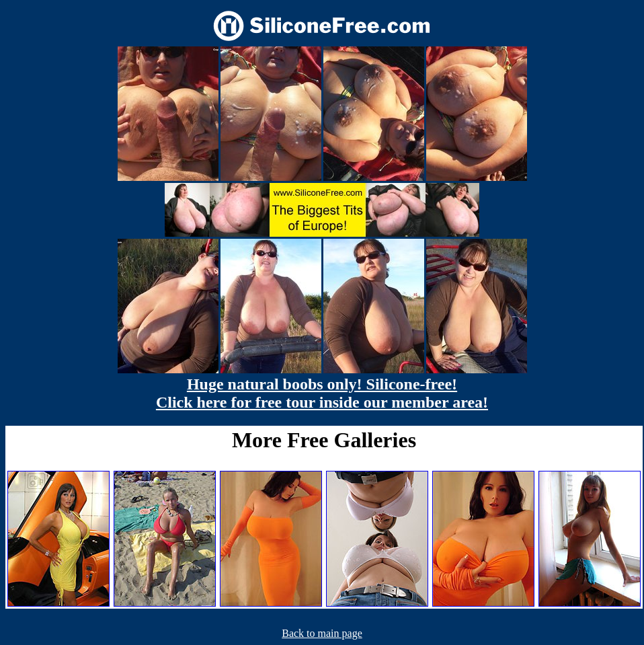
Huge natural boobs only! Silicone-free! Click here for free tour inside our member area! (322, 393)
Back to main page (322, 633)
